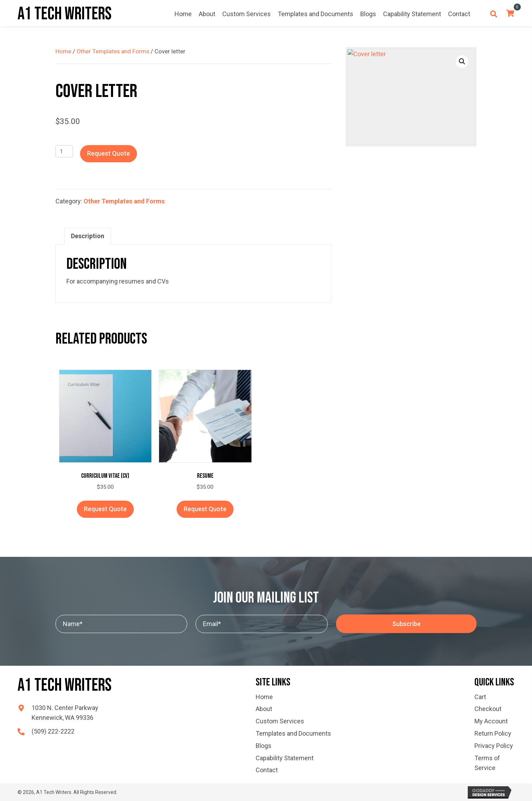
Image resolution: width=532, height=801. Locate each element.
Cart (480, 697)
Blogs (264, 746)
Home (63, 51)
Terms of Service (487, 763)
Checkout (488, 709)
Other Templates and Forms (113, 51)
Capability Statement (285, 758)
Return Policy (493, 733)
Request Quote (109, 153)
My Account (491, 721)
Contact (267, 770)
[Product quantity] (64, 151)
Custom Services (280, 721)
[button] (462, 61)
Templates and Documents (293, 733)
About (264, 709)
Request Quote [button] (105, 509)
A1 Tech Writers (65, 14)
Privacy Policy (494, 746)
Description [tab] (88, 236)
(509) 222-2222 (53, 731)
